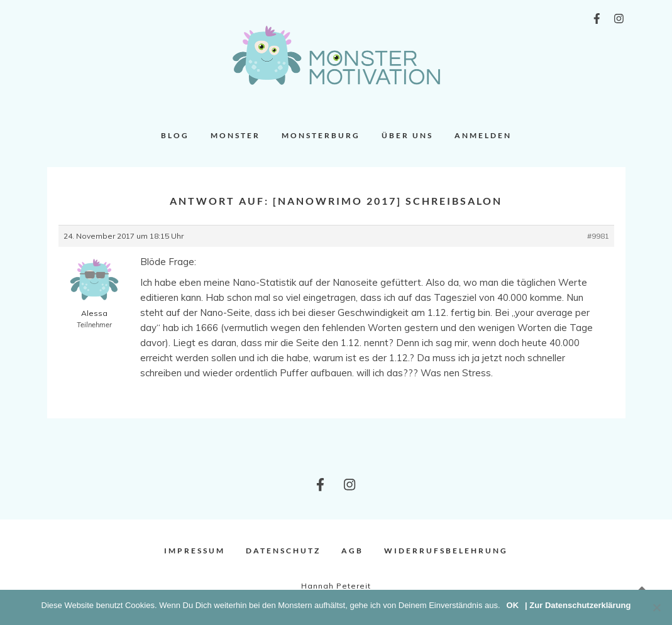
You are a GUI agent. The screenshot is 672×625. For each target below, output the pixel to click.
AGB (352, 551)
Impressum (195, 551)
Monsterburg (321, 135)
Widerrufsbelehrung (446, 551)
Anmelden (483, 135)
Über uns (407, 135)
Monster (235, 135)
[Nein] (656, 607)
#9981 (598, 236)
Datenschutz (283, 551)
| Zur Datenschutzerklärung (578, 605)
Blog (175, 135)
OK (513, 605)
